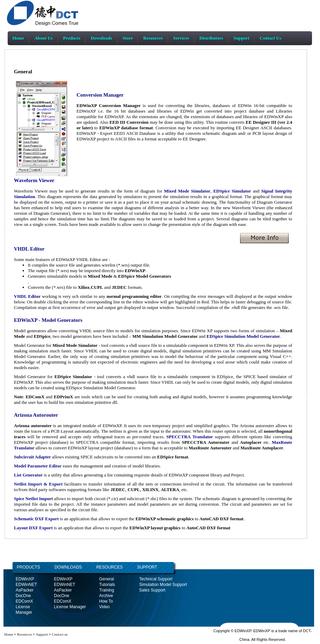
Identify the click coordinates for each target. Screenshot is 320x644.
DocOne (23, 596)
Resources (153, 38)
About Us (43, 38)
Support (241, 38)
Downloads (101, 38)
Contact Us (271, 38)
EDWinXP (25, 579)
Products (72, 38)
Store (128, 38)
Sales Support (152, 590)
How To (106, 601)
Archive (106, 596)
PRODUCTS (28, 567)
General (107, 579)
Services (181, 38)
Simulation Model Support (163, 585)
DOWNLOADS (61, 567)
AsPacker (25, 590)
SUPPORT (147, 567)
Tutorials (107, 585)
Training (107, 590)
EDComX (24, 601)
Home (18, 38)
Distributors (211, 38)
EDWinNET (26, 585)
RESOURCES (109, 567)
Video (104, 607)
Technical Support (156, 579)
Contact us (59, 634)
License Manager (70, 607)
